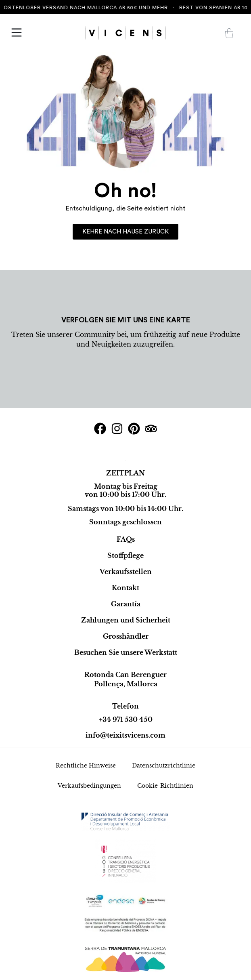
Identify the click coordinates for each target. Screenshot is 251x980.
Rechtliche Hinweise (86, 765)
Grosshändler (126, 636)
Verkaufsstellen (126, 572)
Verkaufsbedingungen (89, 786)
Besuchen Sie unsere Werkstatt (126, 652)
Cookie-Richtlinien (165, 786)
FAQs (126, 539)
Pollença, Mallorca (126, 684)
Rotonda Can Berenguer (125, 675)
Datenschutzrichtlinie (164, 765)
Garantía (126, 604)
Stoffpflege (125, 555)
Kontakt (125, 588)
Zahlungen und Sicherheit (126, 620)
